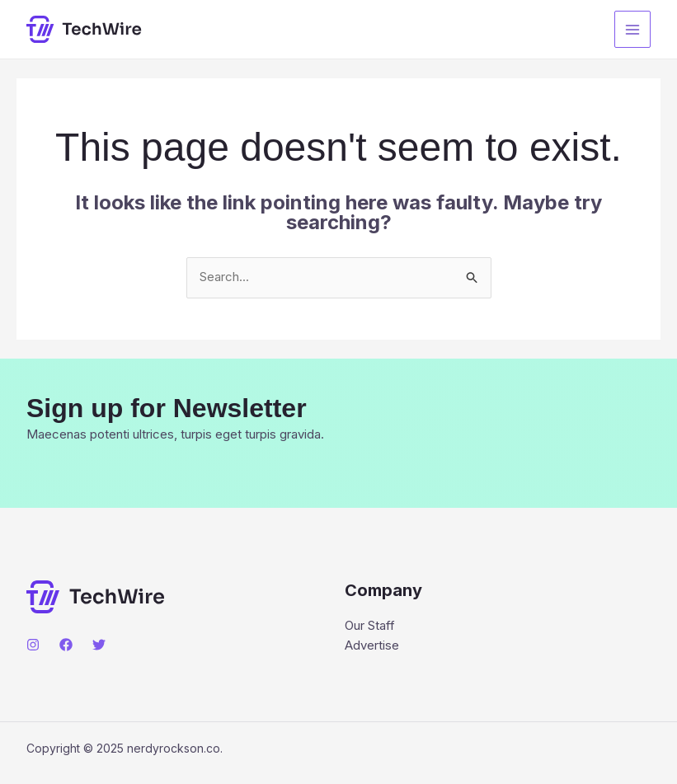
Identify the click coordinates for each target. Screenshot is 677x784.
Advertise (372, 646)
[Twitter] (99, 645)
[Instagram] (33, 645)
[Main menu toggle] (633, 29)
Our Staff (370, 626)
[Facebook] (66, 645)
